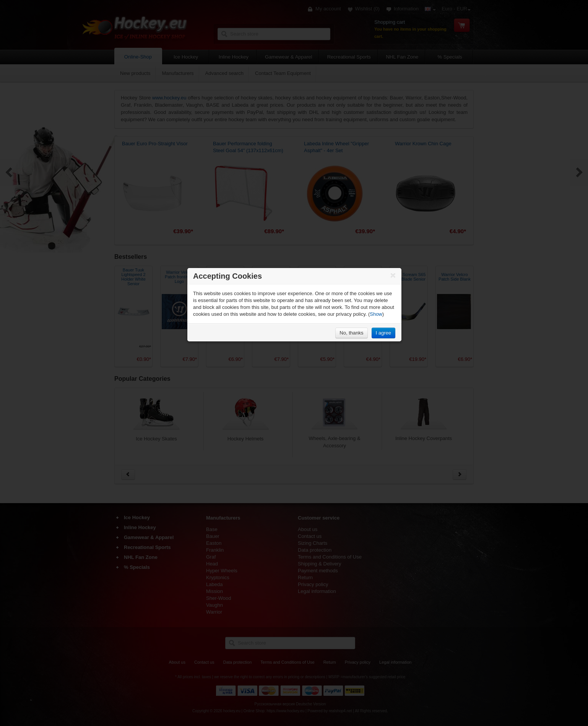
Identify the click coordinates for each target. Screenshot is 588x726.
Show (376, 314)
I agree (383, 333)
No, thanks (351, 333)
